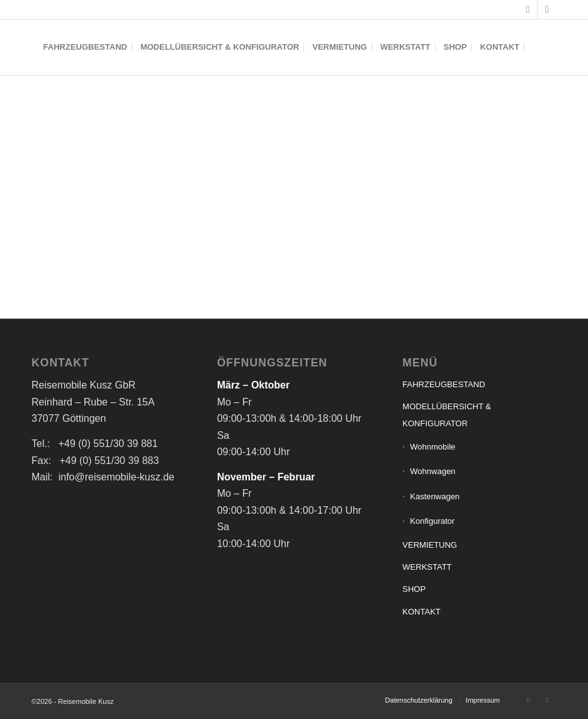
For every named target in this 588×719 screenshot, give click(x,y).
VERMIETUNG (430, 545)
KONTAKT (421, 612)
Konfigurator (432, 521)
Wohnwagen (433, 471)
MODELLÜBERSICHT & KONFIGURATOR (447, 415)
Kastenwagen (435, 496)
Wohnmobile (433, 447)
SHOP (414, 589)
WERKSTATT (427, 567)
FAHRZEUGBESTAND (444, 384)
